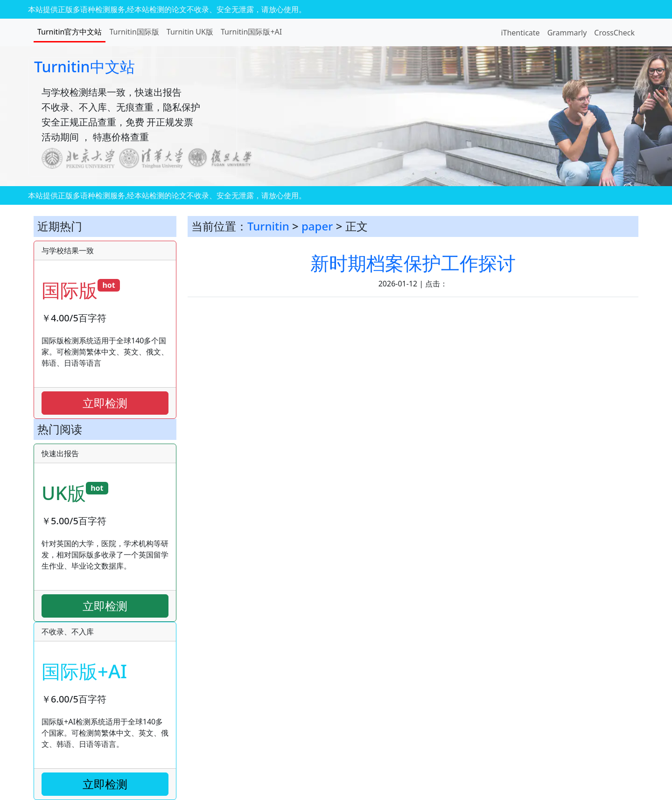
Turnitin (268, 226)
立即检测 (105, 403)
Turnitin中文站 (84, 66)
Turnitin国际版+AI (251, 32)
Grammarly (567, 33)
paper (317, 226)
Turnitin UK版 (190, 32)
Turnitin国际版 (134, 32)
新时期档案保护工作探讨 (413, 263)
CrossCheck (614, 33)
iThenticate (520, 33)
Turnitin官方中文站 (70, 32)
